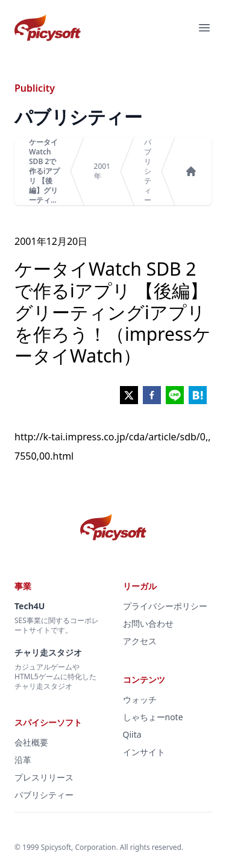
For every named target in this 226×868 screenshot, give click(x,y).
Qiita (132, 734)
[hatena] (198, 395)
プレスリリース (44, 777)
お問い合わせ (148, 623)
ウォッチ (140, 699)
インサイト (144, 752)
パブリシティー (148, 171)
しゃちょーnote (153, 717)
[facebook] (152, 395)
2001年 (102, 171)
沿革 (23, 760)
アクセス (140, 641)
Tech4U (30, 606)
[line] (175, 395)
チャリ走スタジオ (48, 652)
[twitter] (129, 395)
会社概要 (31, 742)
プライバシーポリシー (165, 606)
